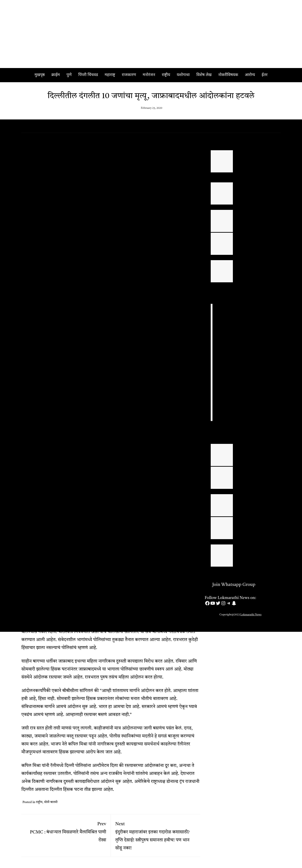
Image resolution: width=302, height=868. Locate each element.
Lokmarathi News (251, 615)
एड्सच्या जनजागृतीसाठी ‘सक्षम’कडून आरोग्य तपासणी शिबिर (256, 524)
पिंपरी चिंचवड (88, 75)
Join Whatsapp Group (230, 585)
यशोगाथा (183, 75)
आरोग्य (250, 75)
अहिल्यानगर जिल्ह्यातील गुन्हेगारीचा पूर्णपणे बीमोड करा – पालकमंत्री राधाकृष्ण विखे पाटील (258, 240)
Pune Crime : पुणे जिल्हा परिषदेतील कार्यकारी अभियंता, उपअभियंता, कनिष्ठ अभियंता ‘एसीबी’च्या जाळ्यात (249, 414)
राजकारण (129, 75)
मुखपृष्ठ (40, 75)
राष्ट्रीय (166, 75)
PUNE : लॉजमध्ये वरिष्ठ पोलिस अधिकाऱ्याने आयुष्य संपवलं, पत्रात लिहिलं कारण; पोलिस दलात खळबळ (247, 317)
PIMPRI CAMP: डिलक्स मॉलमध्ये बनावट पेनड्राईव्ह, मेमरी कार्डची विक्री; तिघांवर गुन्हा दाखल (247, 387)
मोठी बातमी (51, 802)
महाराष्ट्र (110, 75)
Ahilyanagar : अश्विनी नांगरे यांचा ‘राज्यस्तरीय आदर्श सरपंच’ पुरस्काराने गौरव (258, 267)
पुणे (69, 75)
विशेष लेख (204, 75)
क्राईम (56, 75)
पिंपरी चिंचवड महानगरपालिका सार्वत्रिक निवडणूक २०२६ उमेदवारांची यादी (257, 189)
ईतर (265, 75)
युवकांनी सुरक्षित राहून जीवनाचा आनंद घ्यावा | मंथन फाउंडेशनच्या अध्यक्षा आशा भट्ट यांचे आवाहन (259, 551)
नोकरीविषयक (228, 75)
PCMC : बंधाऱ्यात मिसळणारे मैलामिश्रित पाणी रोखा (66, 831)
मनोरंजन (149, 75)
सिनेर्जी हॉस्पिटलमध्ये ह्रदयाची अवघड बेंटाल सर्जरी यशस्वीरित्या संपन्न (258, 474)
